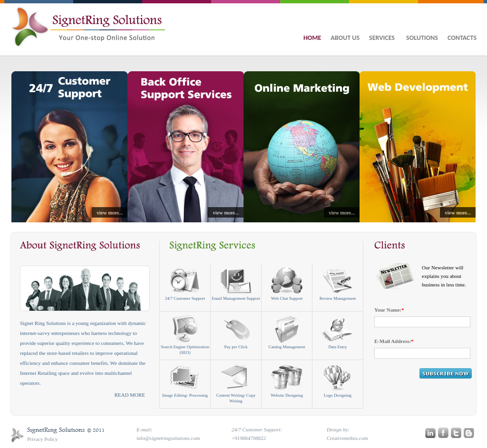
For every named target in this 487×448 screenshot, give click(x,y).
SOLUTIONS (422, 38)
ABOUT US (345, 38)
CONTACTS (462, 38)
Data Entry (338, 332)
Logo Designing (338, 381)
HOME (312, 38)
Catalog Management (287, 332)
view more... (110, 212)
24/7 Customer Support (185, 284)
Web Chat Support (287, 284)
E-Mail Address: (394, 341)
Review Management (338, 284)
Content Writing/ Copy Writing (236, 384)
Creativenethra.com (347, 438)
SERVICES (383, 38)
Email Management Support (236, 284)
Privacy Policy (42, 439)
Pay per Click (236, 332)
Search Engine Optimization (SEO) (185, 335)
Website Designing (287, 381)
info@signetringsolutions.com (168, 438)
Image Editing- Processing (185, 381)
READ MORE (130, 395)
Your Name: (389, 310)
